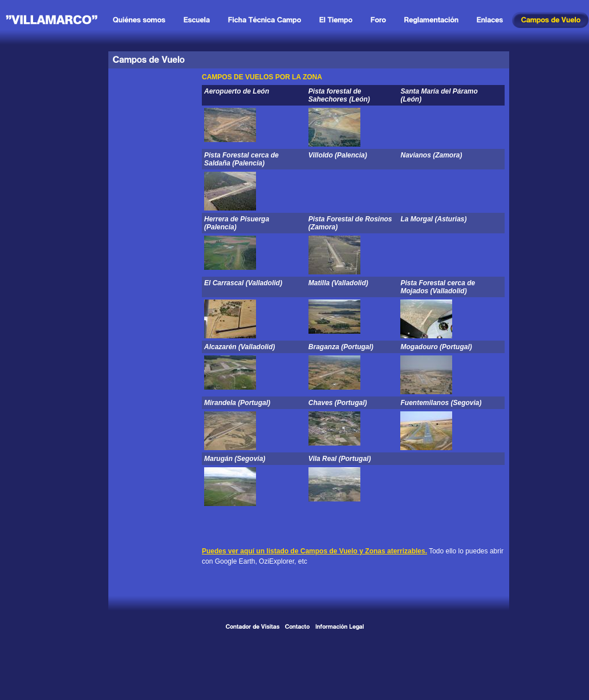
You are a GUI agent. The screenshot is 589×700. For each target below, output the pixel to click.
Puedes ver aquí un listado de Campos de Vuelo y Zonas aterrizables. (314, 551)
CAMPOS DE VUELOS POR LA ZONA (262, 77)
